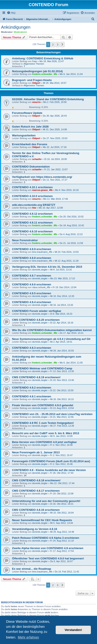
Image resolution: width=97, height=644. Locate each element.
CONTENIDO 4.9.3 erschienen (32, 348)
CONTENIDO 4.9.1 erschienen (32, 396)
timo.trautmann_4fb (42, 252)
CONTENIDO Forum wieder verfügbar (37, 311)
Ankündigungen (16, 27)
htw (34, 208)
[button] (62, 44)
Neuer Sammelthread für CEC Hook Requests (42, 520)
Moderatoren (20, 32)
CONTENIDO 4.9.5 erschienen (32, 293)
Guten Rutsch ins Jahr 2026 (30, 127)
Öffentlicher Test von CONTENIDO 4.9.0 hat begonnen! (48, 558)
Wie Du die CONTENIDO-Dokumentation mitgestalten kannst (52, 330)
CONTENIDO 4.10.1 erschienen (32, 187)
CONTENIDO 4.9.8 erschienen (32, 258)
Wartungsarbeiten (24, 135)
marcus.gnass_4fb (42, 190)
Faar (34, 61)
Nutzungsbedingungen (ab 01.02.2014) (37, 71)
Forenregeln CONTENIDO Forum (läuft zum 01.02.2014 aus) (51, 461)
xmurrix (36, 102)
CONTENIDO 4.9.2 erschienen (32, 388)
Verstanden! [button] (73, 630)
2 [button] (53, 44)
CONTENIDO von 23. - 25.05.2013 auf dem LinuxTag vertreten (52, 414)
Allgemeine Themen (34, 64)
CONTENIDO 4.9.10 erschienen (32, 231)
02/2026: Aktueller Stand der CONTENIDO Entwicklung (48, 99)
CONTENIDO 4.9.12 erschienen (32, 214)
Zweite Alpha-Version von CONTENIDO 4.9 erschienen (48, 548)
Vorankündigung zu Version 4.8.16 (35, 529)
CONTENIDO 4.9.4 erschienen (32, 302)
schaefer (37, 159)
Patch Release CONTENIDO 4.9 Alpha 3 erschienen (46, 538)
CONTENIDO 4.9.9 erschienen (32, 249)
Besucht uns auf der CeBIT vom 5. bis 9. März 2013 (46, 433)
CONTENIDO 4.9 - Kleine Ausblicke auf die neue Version (49, 470)
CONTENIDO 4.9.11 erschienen (32, 223)
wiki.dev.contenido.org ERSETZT (34, 205)
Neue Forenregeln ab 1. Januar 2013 (36, 452)
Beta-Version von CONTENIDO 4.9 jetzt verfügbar (44, 442)
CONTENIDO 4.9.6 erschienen (32, 284)
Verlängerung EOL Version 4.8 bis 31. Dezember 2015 (47, 267)
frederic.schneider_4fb (44, 74)
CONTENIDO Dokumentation (31, 167)
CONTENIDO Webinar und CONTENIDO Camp (42, 368)
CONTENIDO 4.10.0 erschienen (32, 196)
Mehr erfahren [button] (28, 637)
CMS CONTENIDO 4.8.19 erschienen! (36, 377)
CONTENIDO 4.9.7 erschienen (32, 276)
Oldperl (36, 83)
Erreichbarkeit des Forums (30, 144)
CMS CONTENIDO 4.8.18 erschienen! (36, 480)
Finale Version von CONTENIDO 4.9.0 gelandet (43, 405)
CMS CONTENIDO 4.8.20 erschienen (36, 320)
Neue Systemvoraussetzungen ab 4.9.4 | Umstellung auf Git (51, 339)
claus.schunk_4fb (41, 287)
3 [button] (58, 44)
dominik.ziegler (40, 270)
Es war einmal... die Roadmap (32, 569)
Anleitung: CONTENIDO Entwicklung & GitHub (43, 58)
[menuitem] (11, 13)
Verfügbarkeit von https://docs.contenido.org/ (42, 177)
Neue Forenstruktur (25, 240)
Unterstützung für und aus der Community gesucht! (46, 501)
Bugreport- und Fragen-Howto (32, 80)
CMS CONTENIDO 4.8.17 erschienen (36, 491)
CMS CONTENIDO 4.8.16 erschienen (36, 510)
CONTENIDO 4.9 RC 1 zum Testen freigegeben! (43, 423)
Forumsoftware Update (27, 113)
